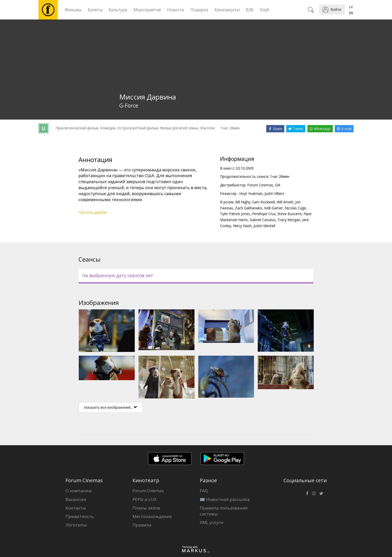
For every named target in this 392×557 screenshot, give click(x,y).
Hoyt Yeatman (251, 193)
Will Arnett (285, 202)
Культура (118, 10)
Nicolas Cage (295, 208)
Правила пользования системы (224, 511)
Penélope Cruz (264, 214)
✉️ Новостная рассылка (225, 499)
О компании (79, 491)
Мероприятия (147, 10)
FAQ (204, 491)
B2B (250, 10)
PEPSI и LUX (144, 499)
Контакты (76, 508)
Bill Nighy (243, 202)
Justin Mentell (264, 226)
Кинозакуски (227, 10)
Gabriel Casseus (263, 220)
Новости (175, 10)
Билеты (95, 10)
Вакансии (76, 499)
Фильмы (73, 10)
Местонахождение (152, 516)
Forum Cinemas (148, 491)
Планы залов (146, 508)
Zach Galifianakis (249, 208)
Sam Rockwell (263, 202)
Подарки (199, 10)
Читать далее (92, 212)
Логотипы (76, 525)
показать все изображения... (111, 407)
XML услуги (212, 522)
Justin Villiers (274, 193)
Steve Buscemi (289, 214)
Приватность (80, 516)
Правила (142, 525)
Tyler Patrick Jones (235, 214)
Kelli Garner (273, 208)
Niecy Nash (242, 226)
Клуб (264, 10)
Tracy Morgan (289, 220)
